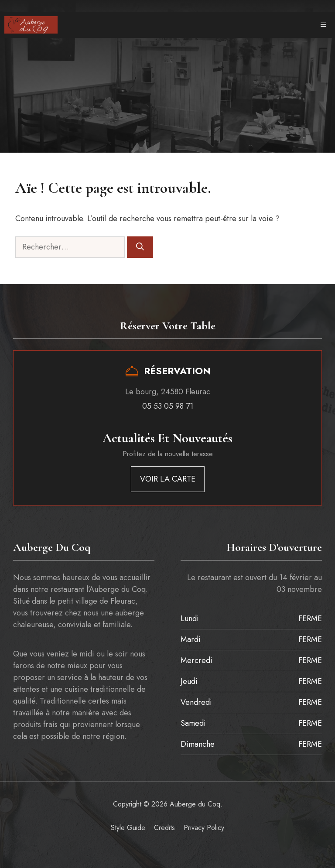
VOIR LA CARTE (168, 479)
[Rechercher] (140, 247)
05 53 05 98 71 (168, 406)
